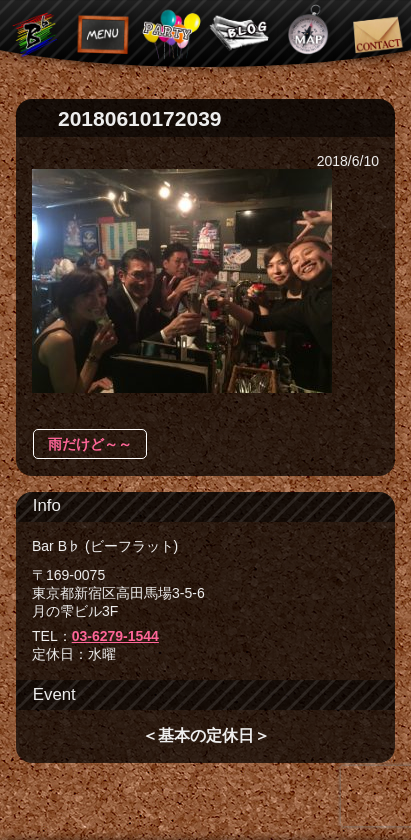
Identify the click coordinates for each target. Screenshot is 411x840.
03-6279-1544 (115, 636)
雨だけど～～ (90, 444)
